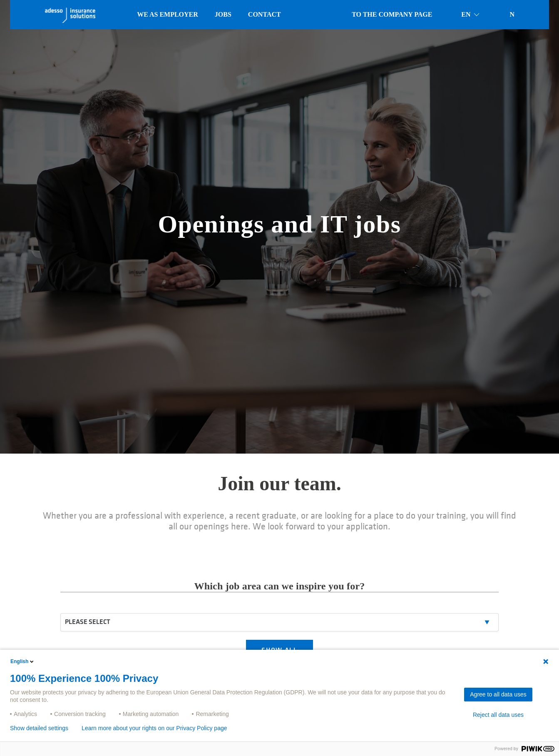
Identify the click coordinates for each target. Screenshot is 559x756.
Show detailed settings (39, 728)
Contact (265, 14)
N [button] (512, 14)
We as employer (168, 14)
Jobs (223, 14)
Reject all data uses (498, 715)
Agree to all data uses (498, 694)
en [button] (471, 15)
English (23, 661)
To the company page (392, 14)
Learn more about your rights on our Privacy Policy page (154, 728)
